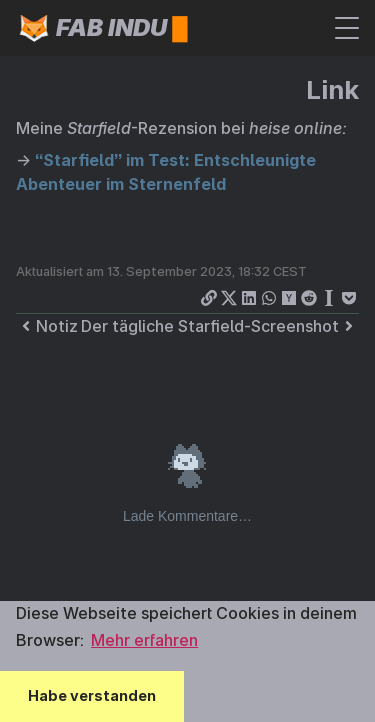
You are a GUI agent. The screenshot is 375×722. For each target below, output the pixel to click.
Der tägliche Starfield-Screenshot (220, 326)
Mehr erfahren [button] (144, 640)
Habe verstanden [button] (92, 695)
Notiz (47, 326)
